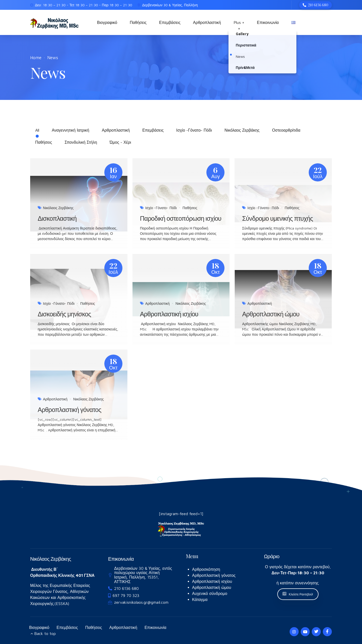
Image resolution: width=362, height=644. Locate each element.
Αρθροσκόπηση (206, 569)
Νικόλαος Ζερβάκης (58, 208)
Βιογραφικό (107, 22)
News (53, 58)
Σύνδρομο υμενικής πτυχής (278, 218)
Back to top (45, 633)
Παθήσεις (138, 22)
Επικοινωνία (268, 22)
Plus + (239, 22)
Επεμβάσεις (170, 22)
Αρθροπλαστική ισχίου (169, 314)
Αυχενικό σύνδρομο (210, 593)
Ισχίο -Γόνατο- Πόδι (161, 208)
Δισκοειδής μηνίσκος (64, 314)
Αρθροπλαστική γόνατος (70, 409)
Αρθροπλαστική (207, 22)
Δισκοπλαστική (57, 218)
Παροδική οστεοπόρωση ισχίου (181, 218)
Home (36, 58)
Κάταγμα (200, 599)
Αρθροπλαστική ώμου (271, 314)
